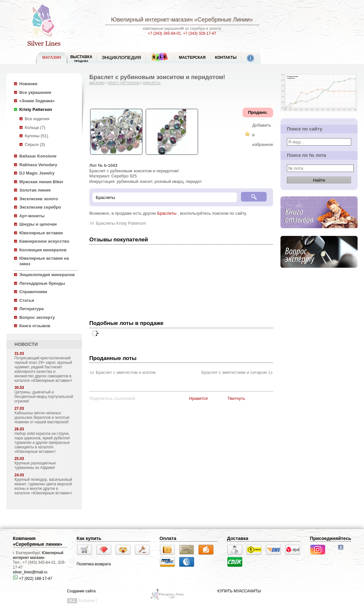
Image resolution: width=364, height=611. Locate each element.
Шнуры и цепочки (38, 224)
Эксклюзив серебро (40, 207)
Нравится (198, 398)
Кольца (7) (35, 127)
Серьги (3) (35, 144)
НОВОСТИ (26, 344)
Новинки (28, 84)
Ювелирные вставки (41, 233)
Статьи (27, 300)
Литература (31, 309)
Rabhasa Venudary (38, 165)
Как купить (89, 538)
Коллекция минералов (43, 250)
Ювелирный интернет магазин (38, 555)
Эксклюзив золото (39, 199)
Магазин (97, 83)
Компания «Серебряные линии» (38, 541)
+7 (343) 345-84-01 (164, 33)
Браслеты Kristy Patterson (121, 223)
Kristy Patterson (36, 109)
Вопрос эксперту (37, 317)
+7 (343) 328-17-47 (200, 33)
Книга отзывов (35, 326)
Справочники (33, 292)
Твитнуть (236, 398)
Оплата (168, 538)
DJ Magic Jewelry (37, 173)
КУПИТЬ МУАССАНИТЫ (239, 591)
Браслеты (152, 83)
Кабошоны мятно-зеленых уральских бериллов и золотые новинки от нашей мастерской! (42, 418)
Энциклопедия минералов (47, 275)
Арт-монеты (32, 216)
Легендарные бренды (42, 283)
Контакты (226, 58)
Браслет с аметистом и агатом (126, 372)
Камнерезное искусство (44, 241)
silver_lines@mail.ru (30, 572)
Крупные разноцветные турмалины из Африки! (35, 465)
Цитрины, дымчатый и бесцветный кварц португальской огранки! (44, 397)
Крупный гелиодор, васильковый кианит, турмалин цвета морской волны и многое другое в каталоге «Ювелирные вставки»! (43, 486)
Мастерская (192, 58)
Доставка (238, 538)
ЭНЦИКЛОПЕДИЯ (121, 58)
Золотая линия (35, 190)
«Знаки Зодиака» (37, 101)
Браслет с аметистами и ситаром (234, 372)
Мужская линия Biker (41, 182)
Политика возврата (94, 564)
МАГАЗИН (52, 58)
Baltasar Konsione (38, 156)
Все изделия (37, 119)
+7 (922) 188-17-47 (32, 579)
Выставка (81, 59)
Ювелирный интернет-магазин (152, 20)
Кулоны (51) (36, 136)
